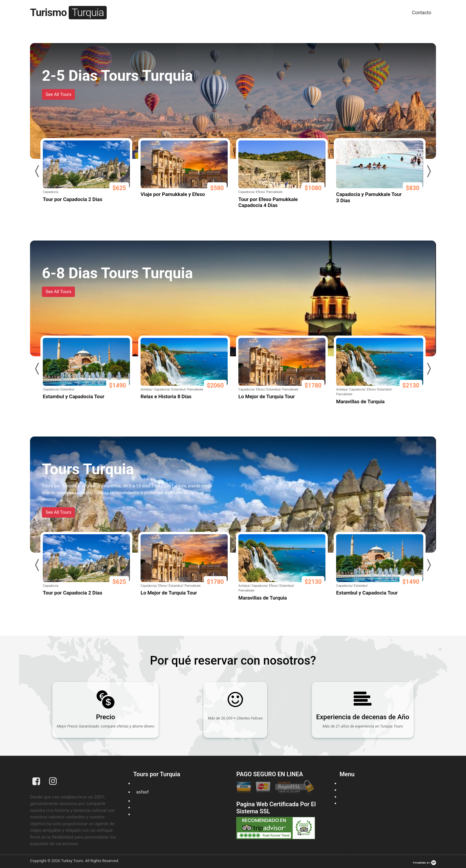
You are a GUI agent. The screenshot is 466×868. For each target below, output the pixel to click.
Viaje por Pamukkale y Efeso (173, 194)
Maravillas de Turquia (360, 401)
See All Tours (58, 94)
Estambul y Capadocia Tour (74, 396)
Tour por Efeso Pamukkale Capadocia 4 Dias (268, 202)
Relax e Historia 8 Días (166, 396)
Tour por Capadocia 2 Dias (73, 199)
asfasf (142, 792)
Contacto (422, 13)
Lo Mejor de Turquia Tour (267, 396)
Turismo (68, 13)
